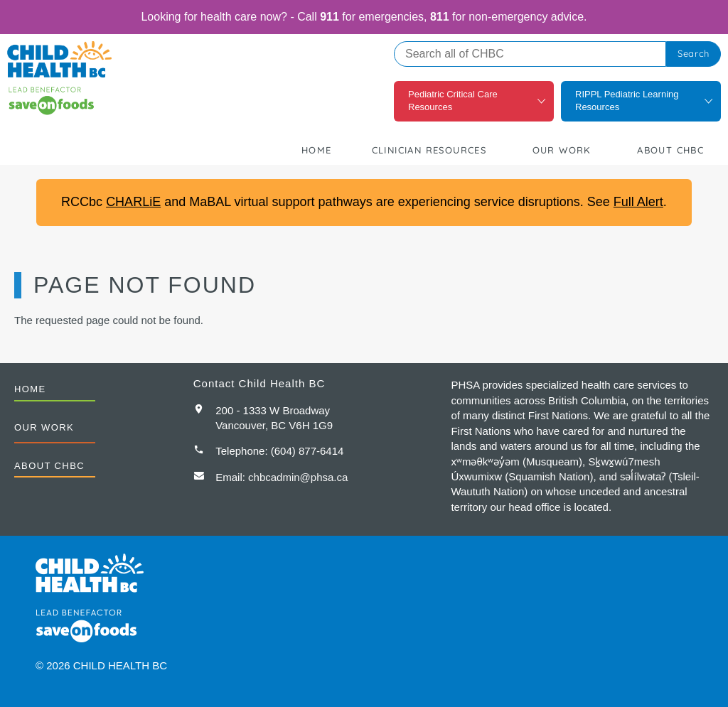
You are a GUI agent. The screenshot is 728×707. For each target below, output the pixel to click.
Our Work (562, 150)
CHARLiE (133, 202)
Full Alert (638, 202)
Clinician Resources (429, 150)
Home (317, 150)
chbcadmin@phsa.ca (298, 477)
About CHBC (670, 150)
